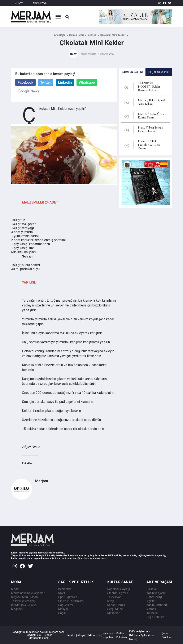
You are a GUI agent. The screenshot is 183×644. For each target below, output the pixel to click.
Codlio (49, 635)
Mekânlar (114, 613)
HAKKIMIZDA (39, 3)
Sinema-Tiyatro (118, 593)
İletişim (71, 635)
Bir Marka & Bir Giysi (24, 605)
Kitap (111, 601)
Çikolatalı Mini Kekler (113, 35)
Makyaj (63, 609)
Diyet (62, 593)
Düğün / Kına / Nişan (24, 597)
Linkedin (65, 82)
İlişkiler (151, 601)
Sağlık (62, 613)
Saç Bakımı (66, 605)
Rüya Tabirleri (156, 617)
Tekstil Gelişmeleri (23, 601)
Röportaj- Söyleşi (119, 589)
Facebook (25, 82)
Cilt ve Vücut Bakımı (71, 601)
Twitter (46, 82)
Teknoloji (152, 613)
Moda (15, 589)
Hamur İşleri (77, 35)
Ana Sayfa (60, 35)
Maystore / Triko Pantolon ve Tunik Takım (149, 145)
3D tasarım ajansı (39, 638)
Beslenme (65, 589)
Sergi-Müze (115, 609)
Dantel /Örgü (155, 597)
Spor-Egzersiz (68, 597)
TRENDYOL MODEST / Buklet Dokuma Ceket (149, 87)
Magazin (17, 609)
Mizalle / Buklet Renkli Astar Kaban (152, 102)
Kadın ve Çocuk (156, 593)
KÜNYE (19, 3)
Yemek (92, 35)
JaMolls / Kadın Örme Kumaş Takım (151, 116)
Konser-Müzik (116, 605)
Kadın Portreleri (157, 605)
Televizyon (114, 597)
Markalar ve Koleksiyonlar (28, 593)
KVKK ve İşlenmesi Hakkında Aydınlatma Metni (141, 635)
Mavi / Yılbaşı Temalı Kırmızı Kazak (151, 129)
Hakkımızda (94, 635)
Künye (81, 635)
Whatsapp (87, 82)
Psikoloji (152, 589)
